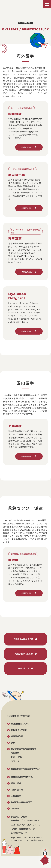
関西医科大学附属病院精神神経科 (26, 769)
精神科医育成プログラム (22, 777)
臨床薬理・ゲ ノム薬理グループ (25, 820)
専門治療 (15, 753)
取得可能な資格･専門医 (24, 639)
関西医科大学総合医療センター (25, 749)
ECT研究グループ (19, 833)
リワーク (15, 761)
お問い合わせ (24, 668)
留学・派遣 (16, 783)
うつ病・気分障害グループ (23, 829)
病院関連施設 (17, 736)
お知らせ (15, 809)
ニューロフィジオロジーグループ (26, 825)
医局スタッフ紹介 (19, 730)
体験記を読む (27, 147)
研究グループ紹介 (19, 817)
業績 (13, 743)
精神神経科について (20, 724)
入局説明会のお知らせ (24, 654)
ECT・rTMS (17, 757)
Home (7, 696)
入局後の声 (16, 796)
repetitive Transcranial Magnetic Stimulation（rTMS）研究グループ (27, 839)
